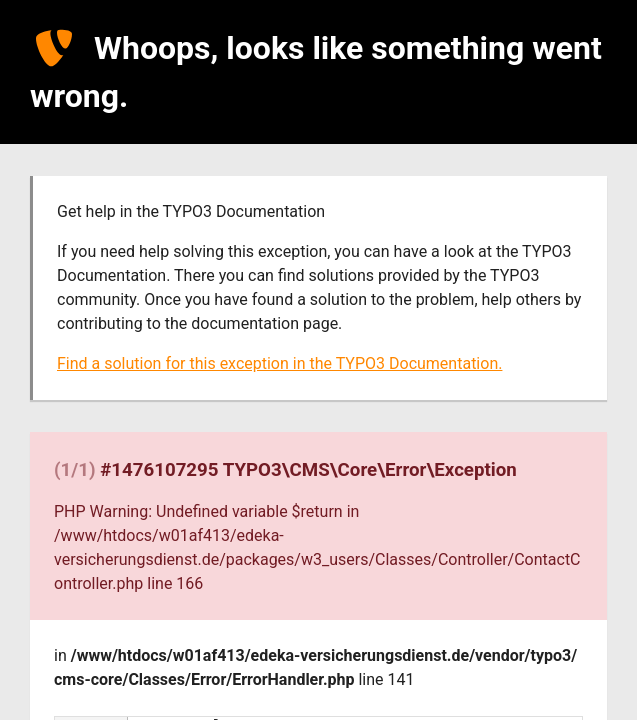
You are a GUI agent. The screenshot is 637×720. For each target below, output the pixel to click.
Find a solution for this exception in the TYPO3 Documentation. (279, 363)
